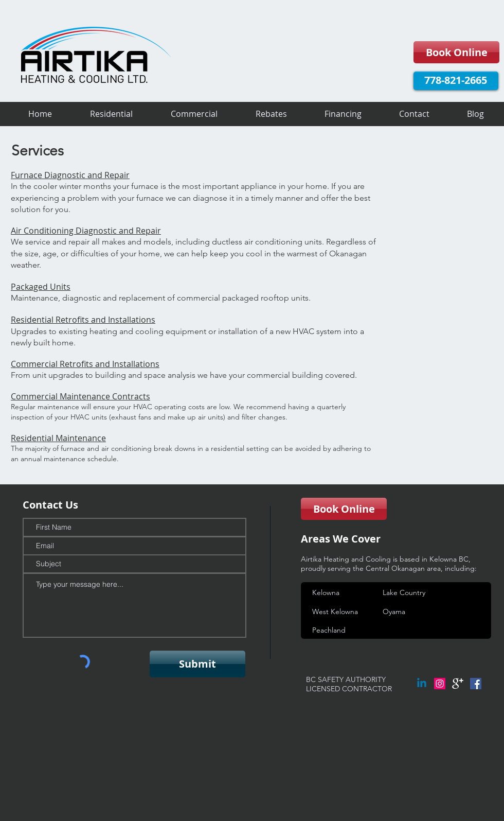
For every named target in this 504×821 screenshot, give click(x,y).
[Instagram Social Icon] (440, 684)
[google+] (458, 684)
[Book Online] (456, 52)
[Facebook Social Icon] (476, 684)
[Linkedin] (422, 684)
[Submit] (197, 664)
